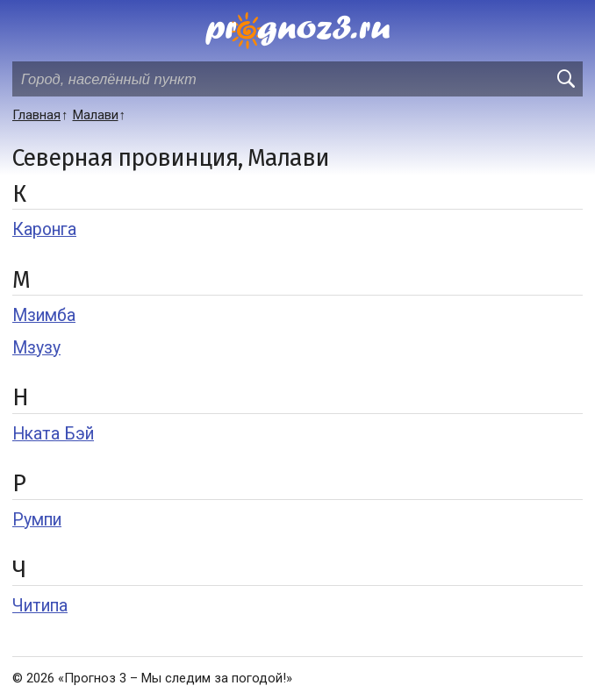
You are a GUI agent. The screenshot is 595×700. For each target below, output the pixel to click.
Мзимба (44, 315)
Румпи (37, 520)
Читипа (40, 606)
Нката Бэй (53, 434)
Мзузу (36, 348)
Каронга (44, 229)
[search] (565, 79)
